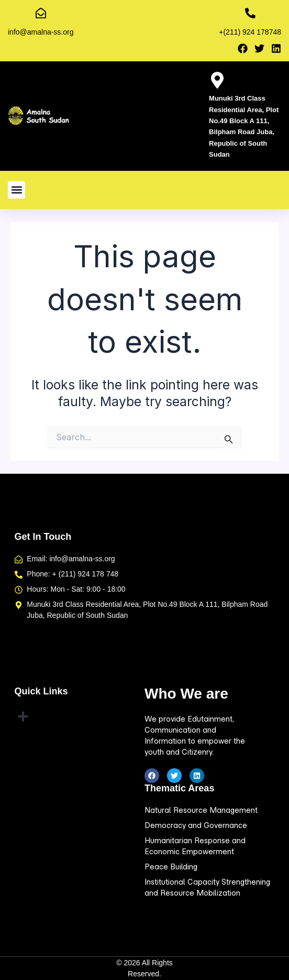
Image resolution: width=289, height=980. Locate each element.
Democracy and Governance (196, 825)
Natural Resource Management (201, 810)
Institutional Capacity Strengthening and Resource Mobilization (207, 888)
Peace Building (171, 867)
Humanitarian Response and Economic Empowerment (195, 846)
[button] (16, 190)
